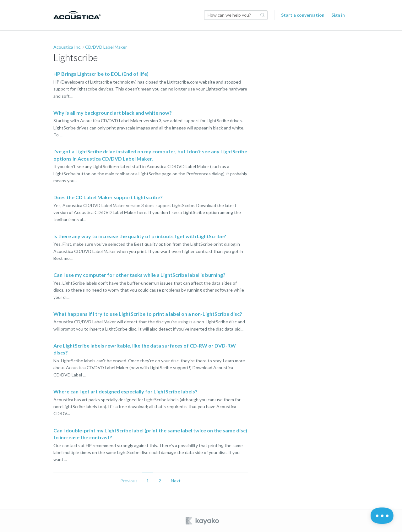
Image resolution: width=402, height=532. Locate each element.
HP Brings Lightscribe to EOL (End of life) (101, 74)
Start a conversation (303, 15)
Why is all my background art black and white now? (113, 113)
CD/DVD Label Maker (106, 47)
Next (176, 481)
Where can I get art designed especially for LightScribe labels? (125, 391)
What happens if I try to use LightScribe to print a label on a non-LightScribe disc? (148, 314)
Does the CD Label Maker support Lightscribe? (108, 197)
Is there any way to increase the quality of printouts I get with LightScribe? (140, 236)
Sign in (338, 15)
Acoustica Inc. (67, 47)
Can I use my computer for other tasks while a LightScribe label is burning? (139, 275)
